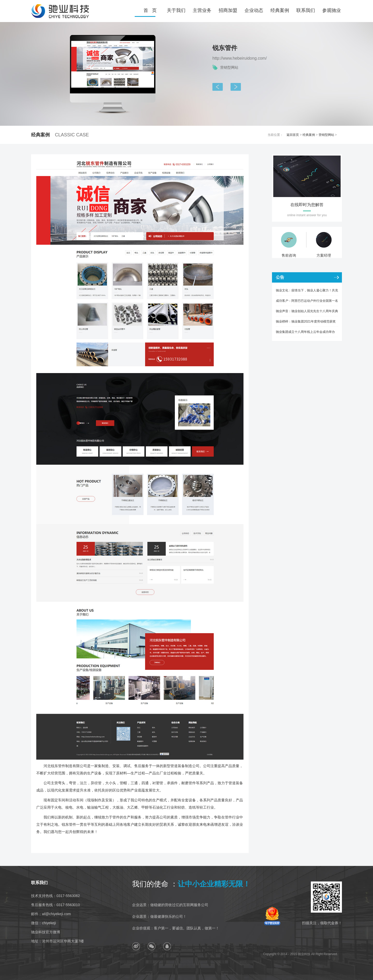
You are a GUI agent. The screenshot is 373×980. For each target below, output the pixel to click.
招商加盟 (228, 10)
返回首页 (293, 135)
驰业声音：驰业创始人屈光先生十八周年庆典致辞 (307, 313)
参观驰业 (332, 10)
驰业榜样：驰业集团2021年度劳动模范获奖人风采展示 (306, 323)
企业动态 (254, 10)
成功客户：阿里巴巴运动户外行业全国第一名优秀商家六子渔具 (307, 302)
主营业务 (202, 10)
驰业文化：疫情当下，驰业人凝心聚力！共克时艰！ (307, 292)
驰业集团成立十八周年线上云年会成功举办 (305, 332)
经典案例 (280, 10)
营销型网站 (326, 135)
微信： (44, 923)
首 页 (150, 10)
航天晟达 (215, 87)
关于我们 (176, 10)
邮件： (51, 914)
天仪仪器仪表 (233, 87)
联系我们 (306, 10)
